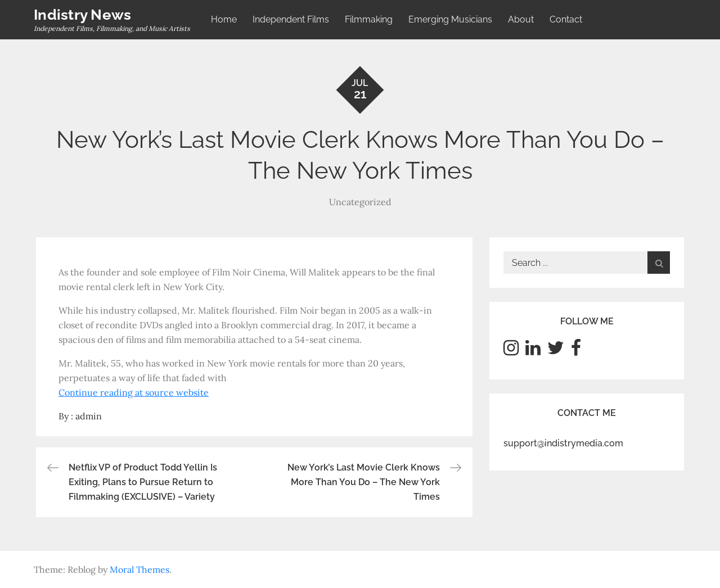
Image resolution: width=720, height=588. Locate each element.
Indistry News (82, 15)
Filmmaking (369, 19)
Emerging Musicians (450, 19)
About (521, 19)
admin (89, 416)
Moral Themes (139, 569)
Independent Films (291, 19)
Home (224, 19)
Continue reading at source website (134, 392)
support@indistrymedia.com (563, 443)
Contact (566, 19)
